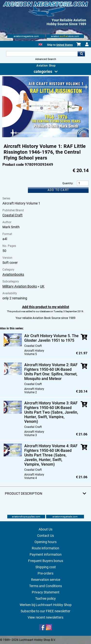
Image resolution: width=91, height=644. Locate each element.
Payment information (46, 554)
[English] (40, 44)
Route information (45, 548)
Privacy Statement (46, 592)
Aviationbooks (13, 274)
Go (81, 54)
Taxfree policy (45, 599)
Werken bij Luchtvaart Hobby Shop (46, 605)
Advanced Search (46, 59)
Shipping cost (46, 567)
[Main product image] (45, 136)
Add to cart (58, 190)
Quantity (67, 183)
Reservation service (46, 580)
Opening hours (45, 542)
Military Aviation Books (20, 286)
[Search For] (42, 54)
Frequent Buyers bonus (46, 561)
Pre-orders (45, 573)
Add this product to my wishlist (46, 307)
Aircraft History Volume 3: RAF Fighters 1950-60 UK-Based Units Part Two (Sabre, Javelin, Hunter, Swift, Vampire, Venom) (51, 412)
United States (65, 45)
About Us (45, 529)
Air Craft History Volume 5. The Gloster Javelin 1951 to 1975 (51, 338)
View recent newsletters (45, 617)
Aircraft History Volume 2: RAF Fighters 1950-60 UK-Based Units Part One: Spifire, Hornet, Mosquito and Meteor (51, 372)
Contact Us (45, 536)
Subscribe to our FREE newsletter (45, 611)
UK (42, 286)
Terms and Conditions (45, 586)
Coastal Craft (12, 215)
